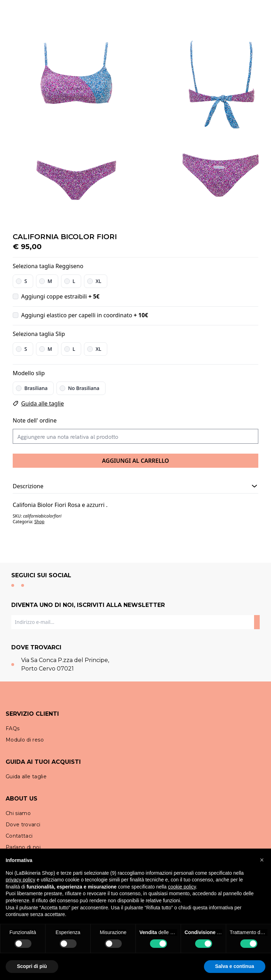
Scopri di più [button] (32, 966)
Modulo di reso (25, 740)
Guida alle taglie (43, 403)
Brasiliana (36, 388)
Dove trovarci (23, 825)
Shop (39, 522)
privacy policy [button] (20, 880)
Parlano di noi (23, 847)
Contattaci (19, 836)
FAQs (13, 728)
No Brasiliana (84, 388)
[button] (262, 860)
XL (98, 281)
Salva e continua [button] (235, 966)
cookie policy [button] (182, 887)
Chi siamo (18, 813)
